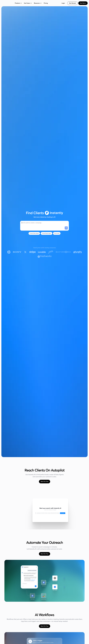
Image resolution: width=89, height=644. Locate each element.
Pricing (46, 3)
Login (63, 3)
